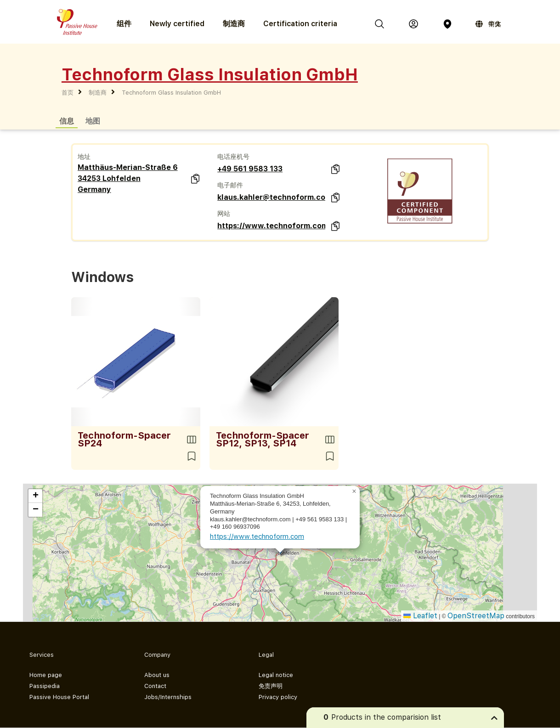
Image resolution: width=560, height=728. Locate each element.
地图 (93, 121)
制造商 (234, 24)
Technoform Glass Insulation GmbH (171, 93)
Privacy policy (278, 697)
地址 (84, 157)
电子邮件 (230, 185)
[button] (354, 491)
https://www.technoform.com (271, 226)
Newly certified (177, 24)
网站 (224, 214)
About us (157, 675)
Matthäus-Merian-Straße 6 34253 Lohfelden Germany (128, 178)
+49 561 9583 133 (250, 169)
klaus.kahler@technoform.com (271, 197)
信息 (67, 121)
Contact (155, 686)
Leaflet (420, 616)
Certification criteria (300, 24)
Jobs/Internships (168, 697)
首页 (68, 93)
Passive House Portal (59, 697)
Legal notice (276, 675)
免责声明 (271, 686)
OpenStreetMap (476, 616)
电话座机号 (233, 157)
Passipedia (45, 686)
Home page (46, 675)
